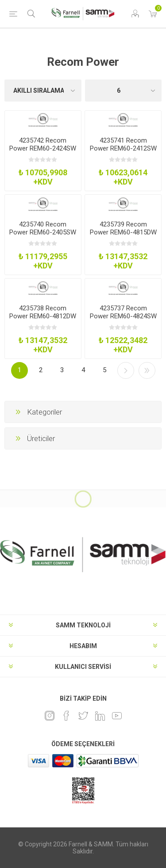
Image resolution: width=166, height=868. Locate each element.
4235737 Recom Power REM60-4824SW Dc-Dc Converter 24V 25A (123, 320)
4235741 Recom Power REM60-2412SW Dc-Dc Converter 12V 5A (123, 152)
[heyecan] (83, 716)
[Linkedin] (100, 716)
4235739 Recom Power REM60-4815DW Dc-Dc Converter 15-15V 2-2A (123, 236)
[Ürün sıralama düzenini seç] (43, 91)
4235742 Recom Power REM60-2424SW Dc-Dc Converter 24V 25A (43, 152)
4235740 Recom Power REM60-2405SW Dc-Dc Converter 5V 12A (43, 236)
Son (147, 370)
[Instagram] (50, 716)
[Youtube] (117, 716)
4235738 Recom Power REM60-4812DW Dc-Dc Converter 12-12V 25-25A (43, 320)
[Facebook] (66, 716)
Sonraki (126, 370)
